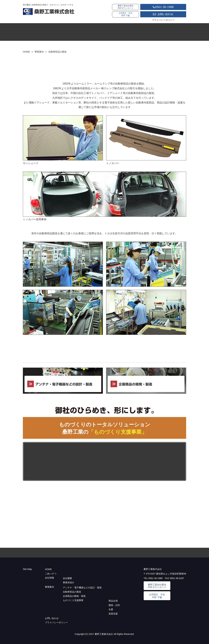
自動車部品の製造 (72, 592)
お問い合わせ (163, 14)
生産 (137, 461)
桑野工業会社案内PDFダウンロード (126, 7)
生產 (111, 609)
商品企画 (113, 601)
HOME (55, 33)
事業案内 (154, 33)
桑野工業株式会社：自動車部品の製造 (49, 12)
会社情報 (121, 33)
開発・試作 (106, 461)
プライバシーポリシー (163, 20)
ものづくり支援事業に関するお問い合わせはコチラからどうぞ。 (104, 504)
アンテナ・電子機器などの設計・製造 (82, 588)
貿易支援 (169, 461)
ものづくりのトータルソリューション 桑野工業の (105, 428)
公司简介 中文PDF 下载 (126, 14)
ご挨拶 (87, 33)
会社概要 (67, 578)
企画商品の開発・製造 (74, 596)
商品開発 (74, 461)
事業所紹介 (69, 582)
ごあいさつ (51, 574)
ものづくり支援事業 (42, 461)
